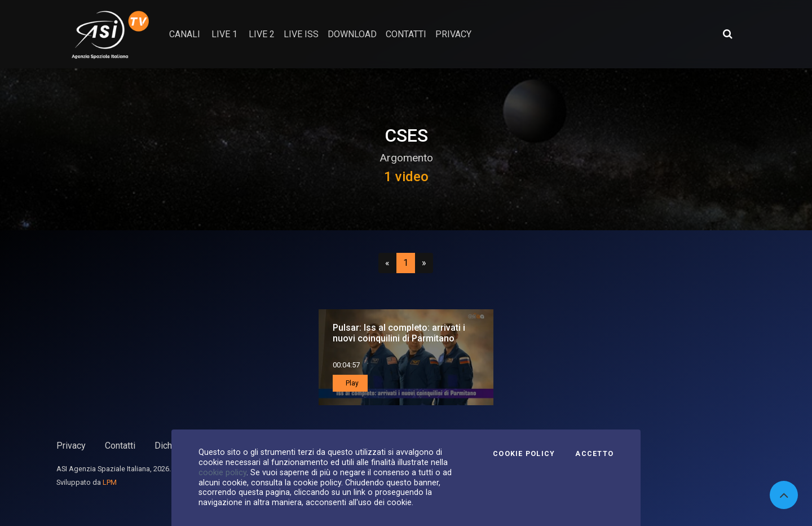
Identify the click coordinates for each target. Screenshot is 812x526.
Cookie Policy (524, 454)
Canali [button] (185, 34)
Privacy (71, 446)
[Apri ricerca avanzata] (727, 34)
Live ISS (301, 34)
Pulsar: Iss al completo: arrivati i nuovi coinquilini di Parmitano (399, 333)
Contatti (120, 446)
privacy (453, 34)
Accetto (594, 454)
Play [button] (351, 383)
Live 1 (224, 34)
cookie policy (222, 472)
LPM (110, 482)
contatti (406, 34)
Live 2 (262, 34)
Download (352, 34)
